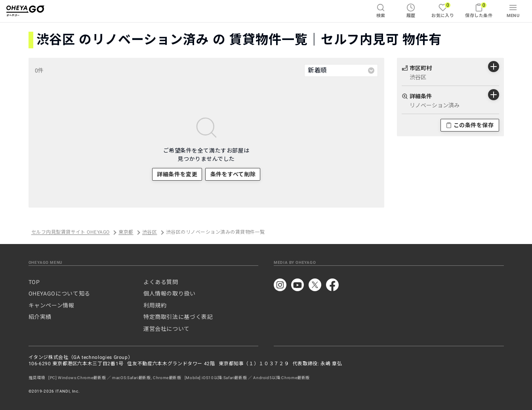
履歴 (411, 11)
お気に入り (443, 10)
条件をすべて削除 (233, 174)
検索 (381, 11)
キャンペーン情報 (51, 305)
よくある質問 (161, 282)
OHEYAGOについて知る (59, 294)
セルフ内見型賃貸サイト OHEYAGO (71, 233)
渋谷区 (150, 233)
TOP (34, 282)
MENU (513, 11)
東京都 (126, 233)
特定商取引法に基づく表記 (178, 317)
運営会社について (167, 329)
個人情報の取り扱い (170, 294)
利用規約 (155, 305)
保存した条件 (479, 10)
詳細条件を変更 (177, 174)
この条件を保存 (470, 125)
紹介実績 (40, 317)
